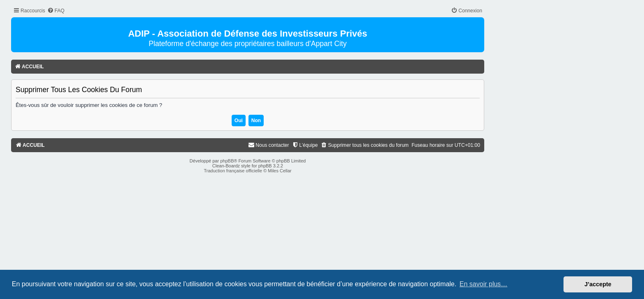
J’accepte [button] (598, 284)
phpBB (227, 161)
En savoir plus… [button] (484, 284)
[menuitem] (56, 11)
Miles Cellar (279, 171)
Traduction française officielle (233, 171)
